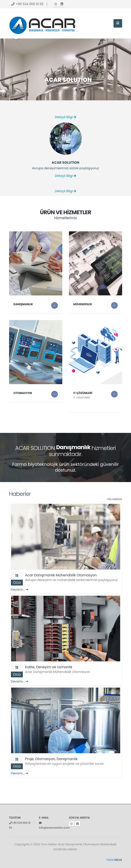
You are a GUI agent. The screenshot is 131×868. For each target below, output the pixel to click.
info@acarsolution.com (54, 828)
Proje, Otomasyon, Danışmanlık (51, 759)
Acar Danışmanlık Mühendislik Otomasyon (61, 575)
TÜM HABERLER (114, 499)
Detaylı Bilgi (66, 117)
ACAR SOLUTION (68, 64)
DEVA (114, 860)
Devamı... (20, 589)
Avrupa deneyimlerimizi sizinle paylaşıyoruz (65, 168)
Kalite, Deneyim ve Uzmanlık (49, 667)
